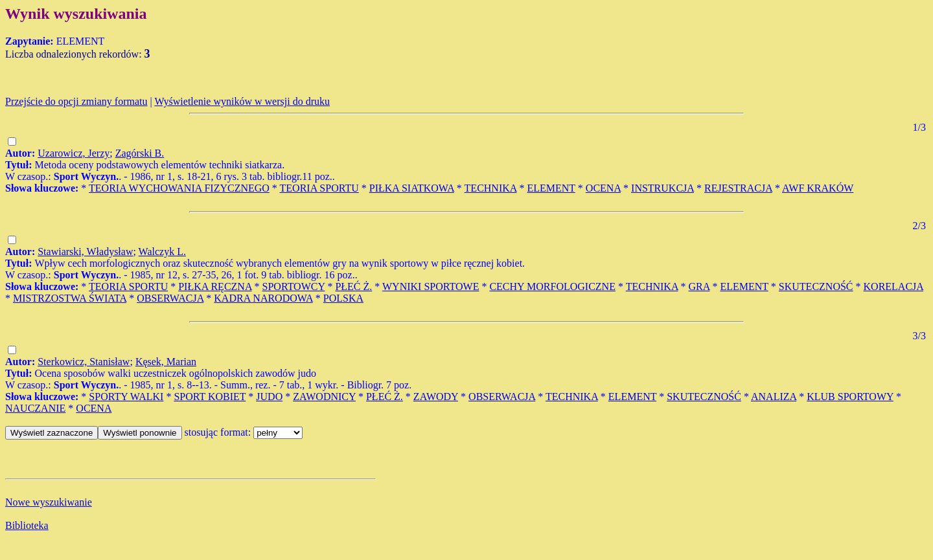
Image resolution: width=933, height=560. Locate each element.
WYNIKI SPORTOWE (431, 286)
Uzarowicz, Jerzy (74, 153)
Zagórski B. (140, 153)
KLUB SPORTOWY (850, 397)
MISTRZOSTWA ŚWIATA (70, 298)
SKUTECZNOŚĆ (816, 286)
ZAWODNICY (324, 397)
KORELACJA (893, 286)
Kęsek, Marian (166, 362)
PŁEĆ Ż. (353, 286)
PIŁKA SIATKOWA (412, 188)
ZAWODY (436, 397)
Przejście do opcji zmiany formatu (76, 101)
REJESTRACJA (738, 188)
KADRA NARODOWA (263, 298)
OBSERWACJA (170, 298)
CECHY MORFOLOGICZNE (552, 286)
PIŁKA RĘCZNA (215, 286)
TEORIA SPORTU (319, 188)
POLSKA (343, 298)
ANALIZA (774, 397)
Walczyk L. (162, 252)
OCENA (603, 188)
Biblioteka (27, 525)
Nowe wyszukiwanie (49, 502)
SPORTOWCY (294, 286)
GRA (699, 286)
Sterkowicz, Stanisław (84, 362)
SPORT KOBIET (210, 397)
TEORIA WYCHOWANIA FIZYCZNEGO (179, 188)
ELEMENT (551, 188)
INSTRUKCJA (662, 188)
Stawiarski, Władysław (85, 252)
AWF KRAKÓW (818, 188)
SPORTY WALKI (126, 397)
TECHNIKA (491, 188)
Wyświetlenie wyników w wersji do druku (242, 101)
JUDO (269, 397)
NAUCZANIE (35, 408)
